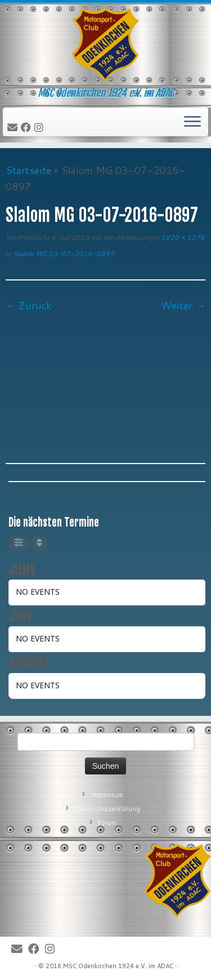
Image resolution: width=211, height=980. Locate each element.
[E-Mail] (14, 128)
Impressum (107, 795)
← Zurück (29, 305)
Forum (107, 823)
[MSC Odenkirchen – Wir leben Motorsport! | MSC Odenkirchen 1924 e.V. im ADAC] (105, 45)
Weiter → (183, 305)
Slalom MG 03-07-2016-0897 (63, 254)
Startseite (28, 170)
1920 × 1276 (182, 237)
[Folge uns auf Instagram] (41, 128)
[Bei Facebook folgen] (28, 128)
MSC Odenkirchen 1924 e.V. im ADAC (118, 966)
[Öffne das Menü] (192, 122)
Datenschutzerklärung (107, 809)
